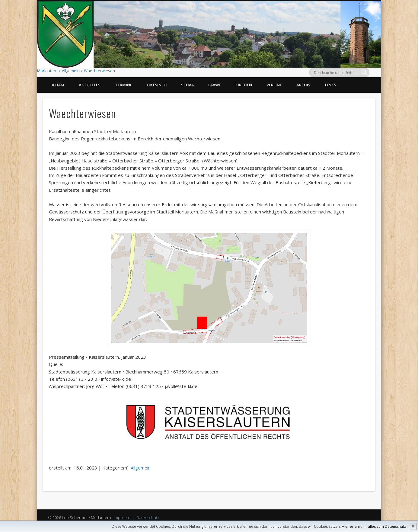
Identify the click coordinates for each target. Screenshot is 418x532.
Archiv (303, 85)
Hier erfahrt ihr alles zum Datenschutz (374, 526)
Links (331, 85)
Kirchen (244, 85)
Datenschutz (148, 518)
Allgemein (71, 71)
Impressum (124, 518)
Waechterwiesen (99, 71)
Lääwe (215, 85)
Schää (187, 85)
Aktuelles (90, 85)
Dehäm (57, 85)
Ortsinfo (157, 85)
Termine (124, 85)
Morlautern (47, 71)
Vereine (274, 85)
